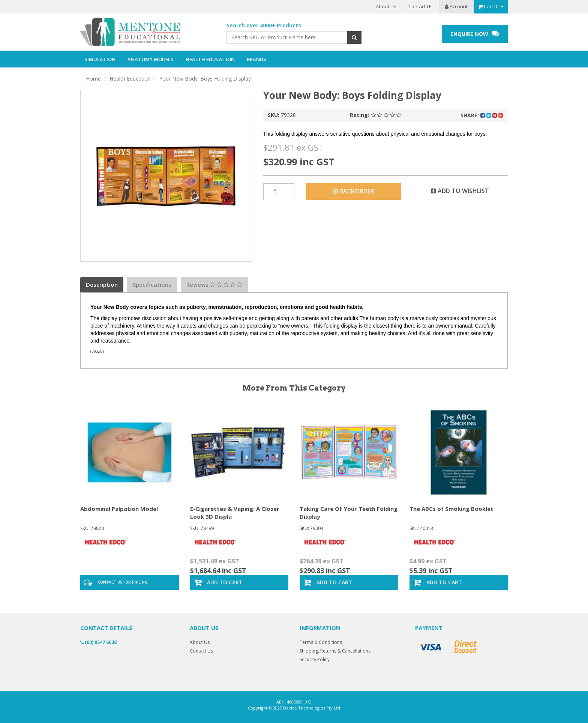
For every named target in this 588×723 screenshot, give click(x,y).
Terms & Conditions (321, 642)
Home (93, 79)
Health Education (130, 79)
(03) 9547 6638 (98, 642)
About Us (386, 6)
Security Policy (315, 659)
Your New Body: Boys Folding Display (204, 79)
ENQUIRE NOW (475, 34)
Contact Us (421, 6)
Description (102, 284)
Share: (482, 115)
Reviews (214, 284)
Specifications (152, 284)
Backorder (353, 191)
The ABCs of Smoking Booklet (451, 509)
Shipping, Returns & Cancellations (335, 651)
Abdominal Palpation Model (119, 509)
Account (456, 6)
